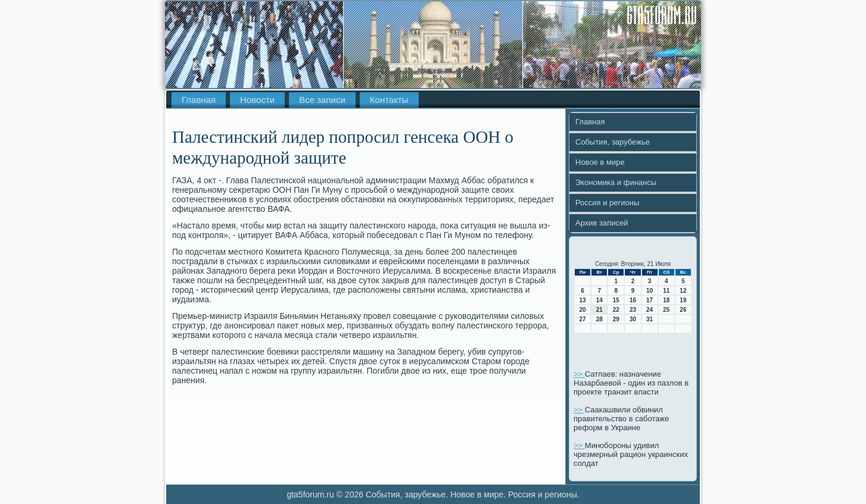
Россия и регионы (607, 203)
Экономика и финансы (616, 182)
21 (599, 310)
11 (666, 291)
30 (633, 319)
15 (616, 300)
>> (579, 374)
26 (683, 310)
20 (583, 310)
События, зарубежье (613, 142)
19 (683, 300)
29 (616, 319)
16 (633, 300)
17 (649, 300)
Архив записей (602, 223)
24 (649, 310)
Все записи (322, 100)
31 (649, 319)
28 (599, 319)
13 (583, 300)
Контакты (389, 100)
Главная (199, 100)
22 (616, 310)
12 (683, 291)
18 (666, 300)
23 (633, 310)
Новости (257, 100)
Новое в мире (600, 162)
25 (666, 310)
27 (583, 319)
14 (599, 300)
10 (649, 291)
